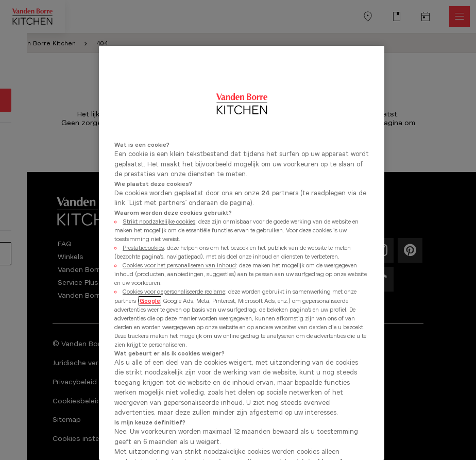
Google (150, 301)
